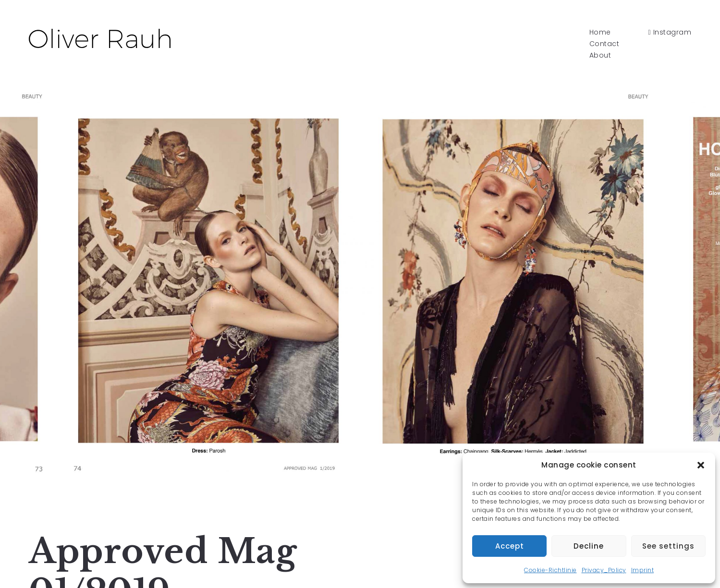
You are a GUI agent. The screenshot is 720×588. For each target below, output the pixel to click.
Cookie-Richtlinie (550, 570)
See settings (668, 546)
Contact (604, 44)
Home (600, 32)
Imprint (643, 570)
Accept (510, 546)
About (600, 55)
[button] (701, 465)
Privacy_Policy (604, 570)
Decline (589, 546)
